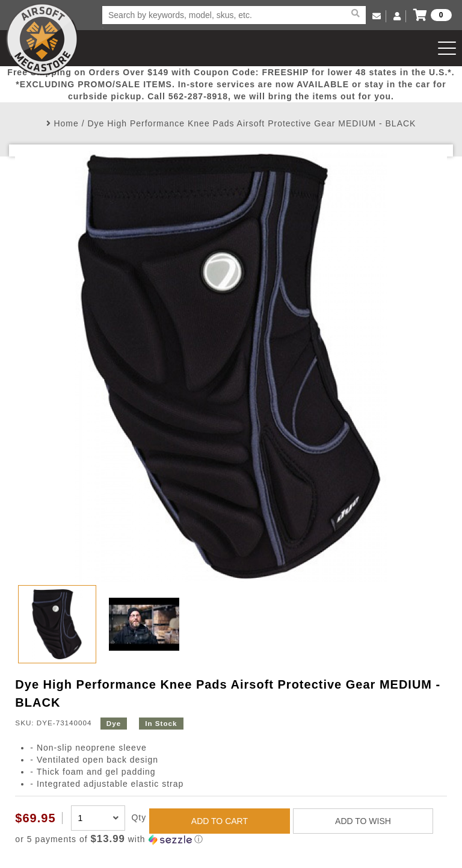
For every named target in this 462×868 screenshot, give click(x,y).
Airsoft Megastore (42, 39)
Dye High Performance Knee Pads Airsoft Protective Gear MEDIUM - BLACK (251, 123)
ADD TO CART (220, 821)
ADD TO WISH (363, 821)
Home (66, 123)
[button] (231, 839)
